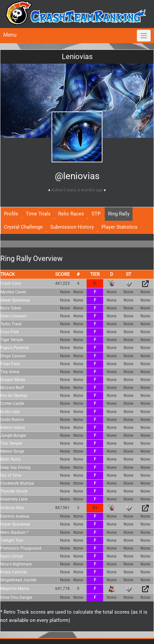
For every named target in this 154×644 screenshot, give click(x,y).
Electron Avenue (15, 516)
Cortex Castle (12, 403)
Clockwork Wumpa (17, 483)
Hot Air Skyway (14, 396)
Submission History (72, 227)
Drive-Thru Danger (16, 597)
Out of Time (11, 475)
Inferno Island (13, 428)
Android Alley (12, 508)
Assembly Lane (14, 499)
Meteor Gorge (12, 451)
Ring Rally (119, 214)
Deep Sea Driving (15, 467)
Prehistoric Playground (21, 548)
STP (96, 214)
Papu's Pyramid (15, 348)
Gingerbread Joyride (18, 580)
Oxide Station (12, 420)
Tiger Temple (12, 340)
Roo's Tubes (11, 308)
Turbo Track (11, 324)
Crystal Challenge (23, 227)
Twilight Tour (12, 540)
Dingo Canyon (13, 356)
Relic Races (71, 214)
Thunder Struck (14, 491)
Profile (11, 214)
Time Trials (38, 214)
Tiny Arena (10, 372)
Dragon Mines (13, 380)
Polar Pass (10, 364)
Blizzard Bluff (12, 388)
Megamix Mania (15, 589)
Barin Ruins (10, 459)
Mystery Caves (13, 292)
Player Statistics (119, 227)
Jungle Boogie (13, 435)
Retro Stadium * (14, 532)
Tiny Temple (11, 443)
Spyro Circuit (12, 556)
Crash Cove (11, 283)
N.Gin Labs (10, 412)
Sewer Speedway (15, 300)
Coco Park (10, 332)
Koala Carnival (14, 572)
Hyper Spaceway (15, 524)
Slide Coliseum (14, 316)
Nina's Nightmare (16, 564)
